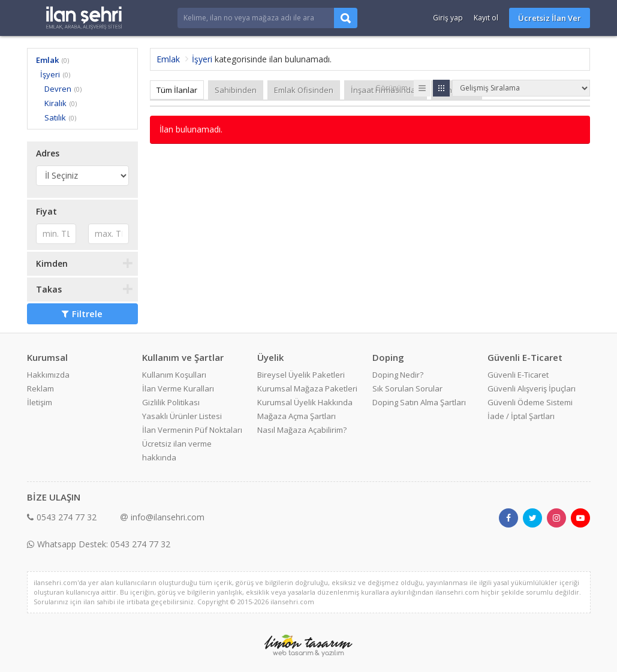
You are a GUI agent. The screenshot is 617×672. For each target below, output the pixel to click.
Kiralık (55, 103)
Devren (58, 89)
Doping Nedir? (398, 375)
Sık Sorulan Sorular (407, 388)
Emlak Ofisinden (304, 90)
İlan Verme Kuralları (178, 388)
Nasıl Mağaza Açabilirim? (302, 430)
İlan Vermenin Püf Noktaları (192, 430)
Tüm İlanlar (177, 90)
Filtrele (82, 314)
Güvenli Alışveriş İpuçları (532, 388)
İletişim (40, 402)
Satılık (55, 117)
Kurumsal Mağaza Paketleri (307, 388)
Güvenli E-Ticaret (518, 375)
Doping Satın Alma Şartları (419, 402)
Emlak (47, 60)
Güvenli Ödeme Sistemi (530, 402)
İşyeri (50, 74)
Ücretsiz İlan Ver (550, 18)
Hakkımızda (48, 375)
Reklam (40, 388)
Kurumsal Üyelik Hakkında (305, 402)
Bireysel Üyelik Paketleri (301, 375)
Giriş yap (448, 18)
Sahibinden (236, 90)
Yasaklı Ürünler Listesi (182, 416)
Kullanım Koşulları (174, 375)
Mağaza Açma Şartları (297, 416)
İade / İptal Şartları (521, 416)
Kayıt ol (486, 18)
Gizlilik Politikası (171, 402)
